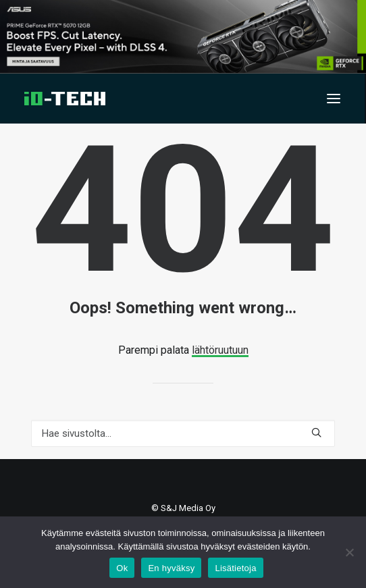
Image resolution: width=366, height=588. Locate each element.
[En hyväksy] (349, 552)
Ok (122, 568)
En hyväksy (171, 568)
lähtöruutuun (220, 350)
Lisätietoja (235, 568)
